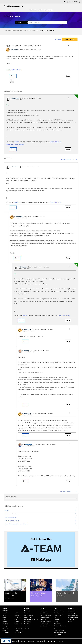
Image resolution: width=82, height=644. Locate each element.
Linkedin (16, 142)
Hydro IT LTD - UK (56, 142)
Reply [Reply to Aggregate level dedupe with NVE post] (68, 76)
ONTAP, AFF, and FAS (16, 30)
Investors (27, 624)
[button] (68, 45)
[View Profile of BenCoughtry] (15, 50)
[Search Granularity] (21, 22)
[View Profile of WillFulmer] (26, 350)
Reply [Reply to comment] (68, 149)
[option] (41, 549)
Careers (26, 626)
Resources (71, 609)
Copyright (57, 619)
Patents (56, 622)
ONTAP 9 (12, 82)
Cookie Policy (31, 641)
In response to (16, 100)
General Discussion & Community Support (17, 524)
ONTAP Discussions (30, 30)
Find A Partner (44, 613)
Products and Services (12, 514)
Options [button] (58, 39)
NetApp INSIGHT (29, 615)
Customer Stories (29, 617)
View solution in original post (15, 144)
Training (17, 615)
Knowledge (33, 10)
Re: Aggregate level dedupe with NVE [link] (47, 30)
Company (27, 609)
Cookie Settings (40, 641)
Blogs (40, 10)
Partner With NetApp (46, 615)
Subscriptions (71, 611)
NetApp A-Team (48, 10)
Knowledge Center (73, 615)
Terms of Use (15, 641)
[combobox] (48, 22)
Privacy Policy (23, 641)
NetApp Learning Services (12, 521)
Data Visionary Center (46, 626)
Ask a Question (70, 39)
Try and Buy (44, 611)
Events (26, 613)
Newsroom (27, 611)
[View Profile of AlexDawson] (28, 444)
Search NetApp (72, 613)
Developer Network (11, 517)
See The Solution (16, 70)
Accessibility (58, 635)
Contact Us (27, 628)
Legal (56, 609)
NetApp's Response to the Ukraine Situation (73, 619)
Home (5, 30)
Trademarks (57, 624)
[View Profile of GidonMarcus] (15, 98)
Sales (42, 609)
